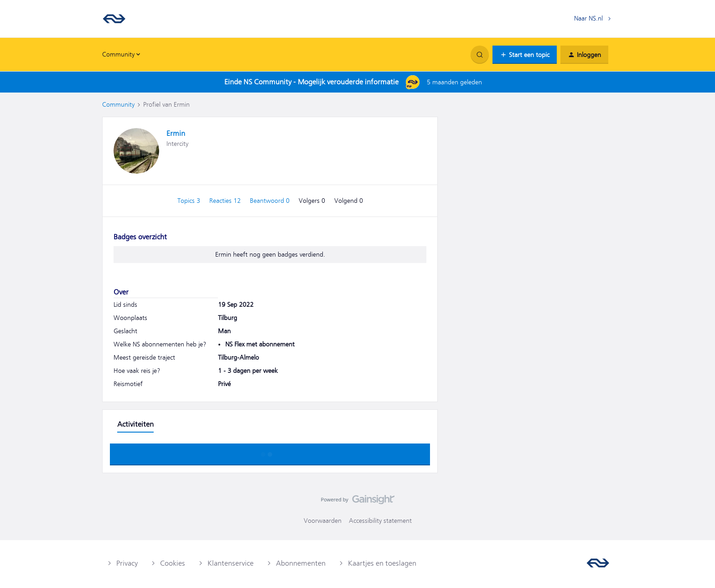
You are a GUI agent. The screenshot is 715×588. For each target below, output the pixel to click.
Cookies (173, 563)
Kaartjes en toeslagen (382, 563)
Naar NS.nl (588, 18)
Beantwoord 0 (271, 201)
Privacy (127, 563)
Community (118, 104)
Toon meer (270, 452)
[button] (525, 55)
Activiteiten (135, 424)
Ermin (176, 134)
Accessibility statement (380, 521)
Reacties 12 (226, 201)
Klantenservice (231, 563)
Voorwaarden (323, 521)
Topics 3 (190, 201)
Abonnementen (301, 563)
